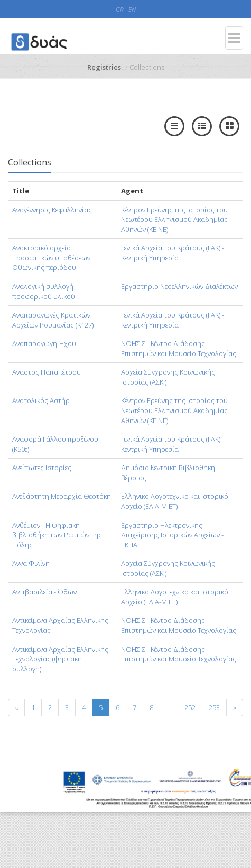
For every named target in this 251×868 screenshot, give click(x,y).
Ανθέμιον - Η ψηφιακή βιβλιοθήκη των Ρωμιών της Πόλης (57, 535)
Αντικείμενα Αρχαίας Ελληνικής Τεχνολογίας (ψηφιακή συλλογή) (60, 659)
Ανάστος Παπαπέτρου (47, 372)
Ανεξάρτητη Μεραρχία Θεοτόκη (62, 496)
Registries (104, 67)
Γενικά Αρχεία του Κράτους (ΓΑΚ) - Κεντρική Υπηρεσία (173, 253)
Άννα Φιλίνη (31, 563)
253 (214, 707)
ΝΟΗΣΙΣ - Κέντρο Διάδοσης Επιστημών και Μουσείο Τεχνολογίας (179, 348)
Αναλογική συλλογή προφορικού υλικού (44, 291)
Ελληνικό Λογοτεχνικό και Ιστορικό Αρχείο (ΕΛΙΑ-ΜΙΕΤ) (175, 501)
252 (190, 707)
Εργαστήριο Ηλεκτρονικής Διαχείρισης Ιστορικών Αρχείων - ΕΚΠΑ (172, 535)
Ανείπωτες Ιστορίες (42, 468)
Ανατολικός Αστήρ (41, 400)
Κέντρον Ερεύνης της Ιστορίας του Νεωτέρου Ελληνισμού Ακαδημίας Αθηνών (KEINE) (174, 220)
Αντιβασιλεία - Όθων (44, 592)
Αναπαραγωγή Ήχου (44, 343)
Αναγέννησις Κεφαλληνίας (52, 210)
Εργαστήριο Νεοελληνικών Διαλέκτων (179, 286)
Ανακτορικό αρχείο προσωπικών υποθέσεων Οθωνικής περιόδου (51, 258)
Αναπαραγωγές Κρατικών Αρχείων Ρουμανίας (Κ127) (53, 320)
